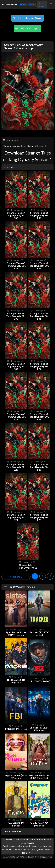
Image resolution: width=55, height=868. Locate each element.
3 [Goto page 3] (50, 576)
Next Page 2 (16, 577)
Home (23, 4)
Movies (32, 4)
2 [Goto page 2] (43, 576)
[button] (51, 4)
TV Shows (41, 4)
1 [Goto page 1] (35, 576)
